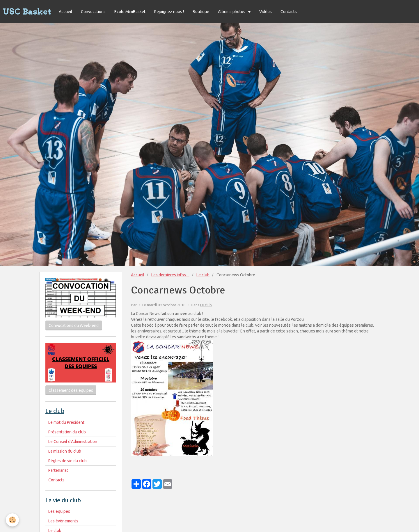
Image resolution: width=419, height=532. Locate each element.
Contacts (289, 12)
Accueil (65, 12)
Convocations (93, 12)
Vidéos (266, 12)
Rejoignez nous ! (169, 12)
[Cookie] (12, 520)
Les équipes (59, 511)
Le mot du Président (66, 422)
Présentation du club (67, 432)
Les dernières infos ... (170, 275)
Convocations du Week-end (74, 325)
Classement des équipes (71, 390)
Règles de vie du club (68, 461)
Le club (203, 275)
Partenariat (58, 470)
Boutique (201, 12)
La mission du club (65, 451)
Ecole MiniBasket (130, 12)
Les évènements (63, 521)
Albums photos (232, 12)
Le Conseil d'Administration (73, 442)
